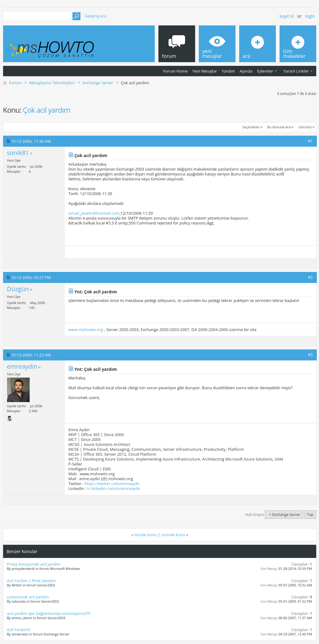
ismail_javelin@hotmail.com (94, 213)
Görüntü (305, 127)
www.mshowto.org (86, 330)
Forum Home (176, 71)
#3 (310, 355)
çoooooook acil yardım (28, 597)
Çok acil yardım (47, 110)
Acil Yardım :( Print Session (32, 581)
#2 (310, 277)
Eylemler (265, 71)
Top (310, 515)
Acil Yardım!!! (19, 630)
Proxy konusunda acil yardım (34, 564)
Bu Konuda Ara (279, 127)
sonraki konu (173, 535)
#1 (310, 141)
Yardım (228, 71)
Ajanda (246, 71)
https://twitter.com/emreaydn (112, 484)
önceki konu (146, 535)
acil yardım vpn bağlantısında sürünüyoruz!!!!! (49, 613)
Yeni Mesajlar (205, 71)
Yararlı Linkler (296, 71)
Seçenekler (251, 127)
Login (310, 16)
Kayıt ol (287, 16)
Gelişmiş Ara (96, 16)
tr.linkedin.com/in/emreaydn (114, 488)
